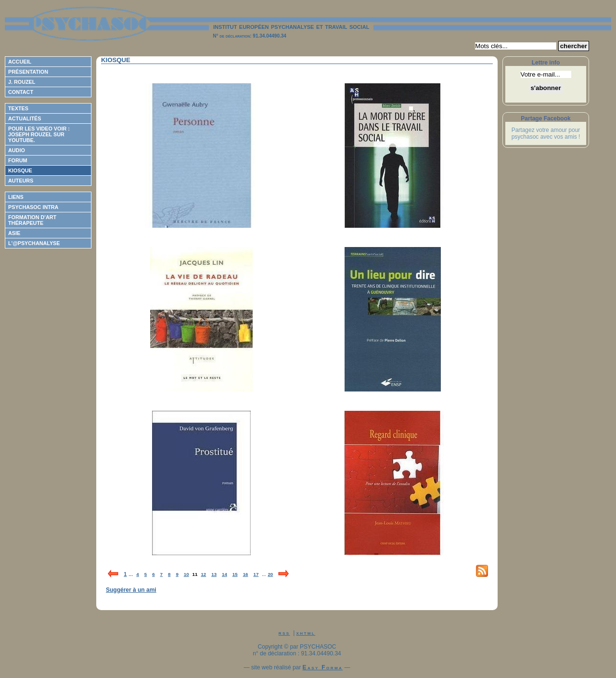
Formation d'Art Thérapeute (32, 220)
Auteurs (21, 181)
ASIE (14, 233)
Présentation (28, 72)
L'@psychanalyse (34, 243)
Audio (17, 150)
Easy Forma (323, 667)
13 (214, 574)
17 (256, 574)
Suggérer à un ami (131, 590)
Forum (18, 160)
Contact (21, 92)
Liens (16, 197)
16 (246, 574)
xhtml (306, 633)
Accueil (20, 62)
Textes (18, 108)
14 (225, 574)
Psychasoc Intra (33, 207)
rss (284, 633)
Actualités (25, 118)
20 (270, 574)
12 (203, 574)
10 (186, 574)
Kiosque (20, 170)
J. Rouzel (22, 82)
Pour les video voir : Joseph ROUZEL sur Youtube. (39, 134)
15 (235, 574)
